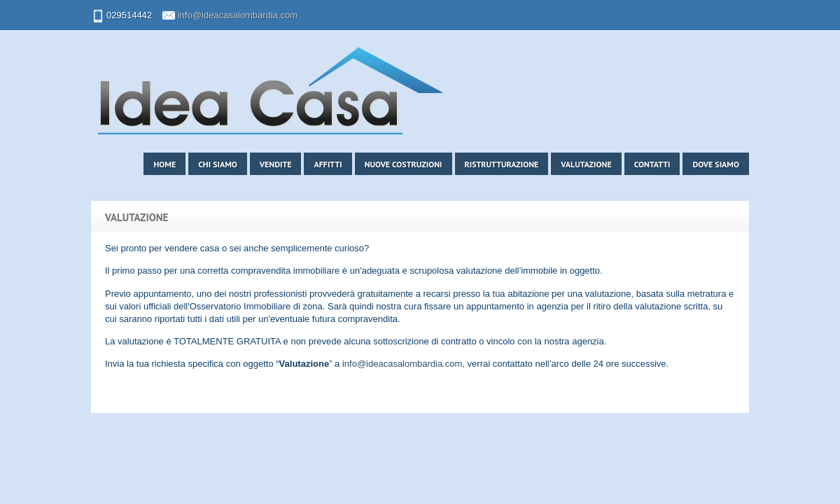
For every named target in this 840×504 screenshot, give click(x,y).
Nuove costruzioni (404, 164)
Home (164, 164)
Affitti (328, 164)
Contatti (652, 164)
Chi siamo (218, 164)
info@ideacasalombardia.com (238, 15)
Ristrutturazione (502, 164)
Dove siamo (716, 164)
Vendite (276, 164)
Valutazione (586, 164)
